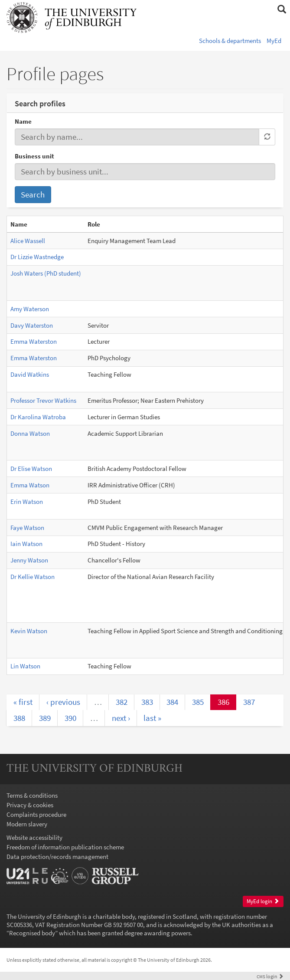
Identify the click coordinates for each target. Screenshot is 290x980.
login (270, 976)
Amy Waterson (30, 309)
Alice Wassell (28, 241)
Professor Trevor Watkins (43, 400)
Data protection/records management (57, 857)
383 (147, 702)
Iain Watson (26, 544)
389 (45, 718)
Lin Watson (25, 666)
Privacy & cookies (30, 805)
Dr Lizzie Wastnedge (37, 257)
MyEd (274, 41)
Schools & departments (230, 41)
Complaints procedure (36, 814)
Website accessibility (34, 837)
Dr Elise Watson (31, 469)
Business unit (34, 156)
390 (70, 718)
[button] (282, 10)
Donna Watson (30, 433)
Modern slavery (27, 824)
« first (23, 702)
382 (122, 702)
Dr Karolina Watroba (38, 417)
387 (249, 702)
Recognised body (32, 933)
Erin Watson (27, 502)
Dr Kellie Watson (33, 577)
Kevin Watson (29, 631)
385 (198, 702)
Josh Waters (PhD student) (46, 273)
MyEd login (263, 901)
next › (121, 718)
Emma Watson (30, 485)
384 (172, 702)
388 (19, 718)
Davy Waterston (32, 325)
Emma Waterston (34, 341)
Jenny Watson (29, 560)
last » (152, 718)
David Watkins (30, 374)
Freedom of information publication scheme (65, 847)
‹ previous (63, 702)
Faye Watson (27, 528)
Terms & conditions (32, 795)
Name (23, 121)
